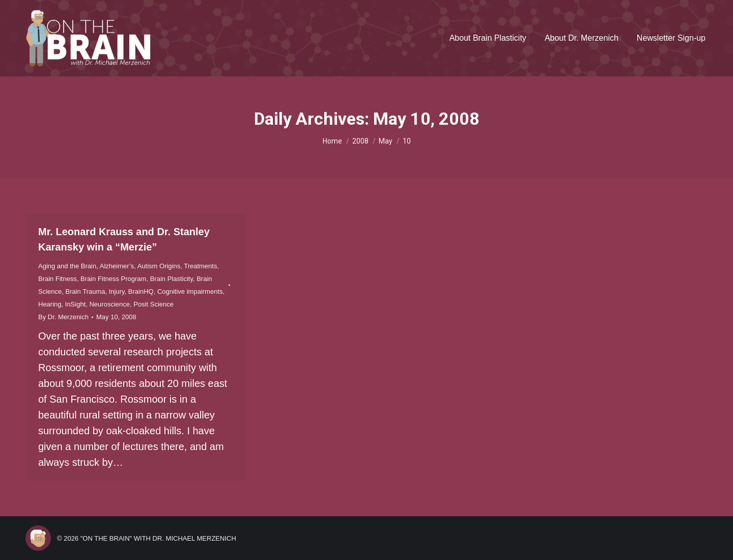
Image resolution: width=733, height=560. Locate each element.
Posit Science (153, 304)
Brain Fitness (58, 279)
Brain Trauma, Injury (95, 291)
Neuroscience (109, 304)
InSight (75, 304)
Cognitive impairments (190, 291)
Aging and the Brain (67, 266)
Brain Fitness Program (113, 279)
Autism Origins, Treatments (177, 266)
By (63, 317)
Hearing (50, 304)
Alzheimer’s (117, 266)
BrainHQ (141, 291)
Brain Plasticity (172, 279)
